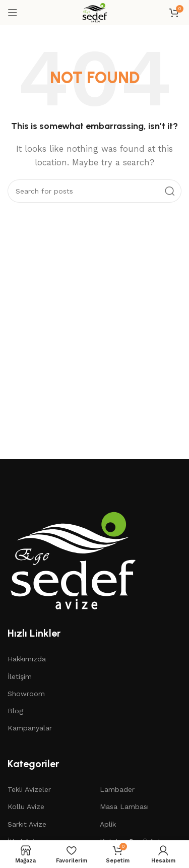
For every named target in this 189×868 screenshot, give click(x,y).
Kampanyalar (30, 728)
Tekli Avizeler (29, 789)
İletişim (20, 676)
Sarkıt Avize (27, 824)
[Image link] (73, 560)
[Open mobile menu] (13, 13)
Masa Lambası (124, 807)
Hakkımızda (27, 659)
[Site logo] (95, 12)
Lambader (117, 789)
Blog (15, 711)
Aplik (108, 824)
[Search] (94, 191)
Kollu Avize (26, 807)
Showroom (26, 694)
